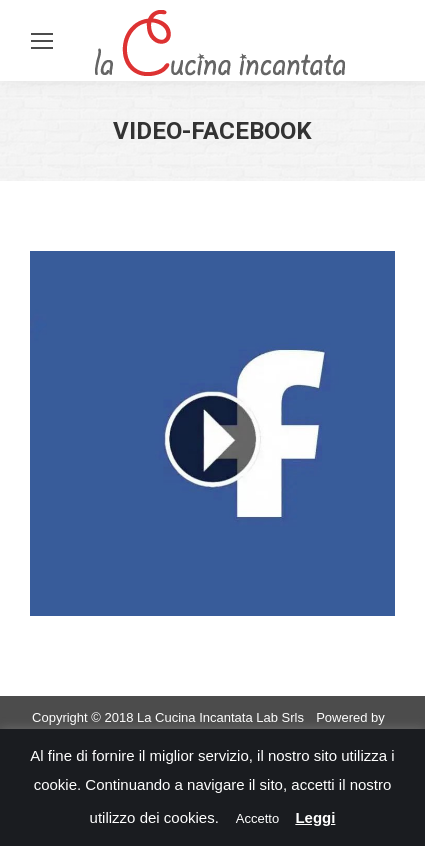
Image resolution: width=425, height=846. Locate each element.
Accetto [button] (257, 818)
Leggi (315, 817)
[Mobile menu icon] (42, 41)
